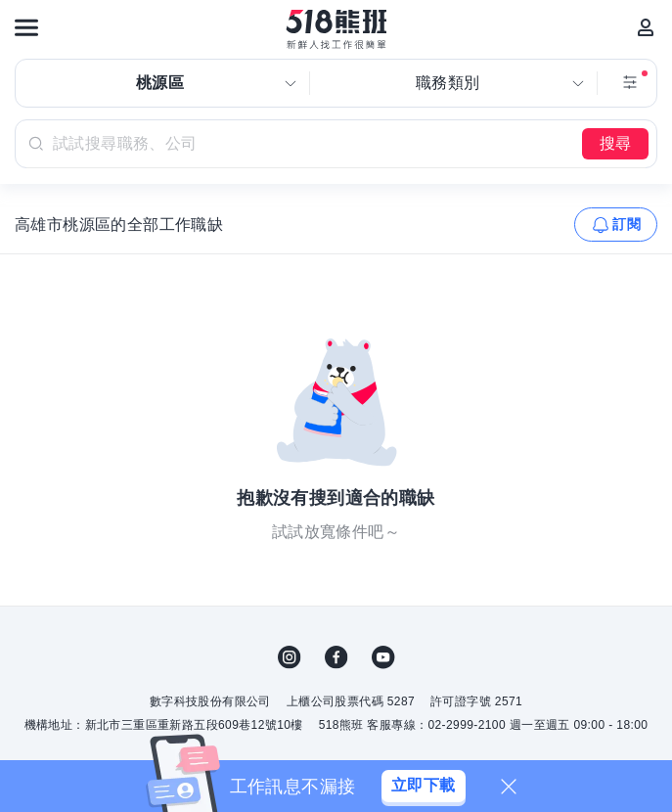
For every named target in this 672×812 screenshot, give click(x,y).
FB (336, 657)
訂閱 (627, 224)
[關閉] (509, 787)
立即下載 (424, 785)
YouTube (383, 657)
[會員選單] (646, 27)
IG (290, 657)
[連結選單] (26, 27)
